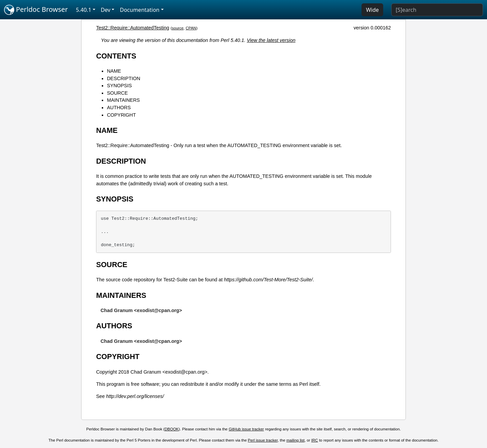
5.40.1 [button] (84, 10)
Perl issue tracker (263, 440)
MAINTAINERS (123, 100)
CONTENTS (116, 56)
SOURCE (117, 93)
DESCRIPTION (123, 78)
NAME (114, 71)
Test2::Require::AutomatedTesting (133, 28)
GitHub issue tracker (246, 429)
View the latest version (271, 40)
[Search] (437, 10)
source (178, 28)
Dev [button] (106, 10)
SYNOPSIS (119, 86)
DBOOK (172, 429)
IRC (315, 440)
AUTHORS (119, 108)
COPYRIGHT (121, 115)
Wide (372, 10)
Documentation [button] (140, 10)
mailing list (296, 440)
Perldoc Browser (36, 10)
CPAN (191, 28)
